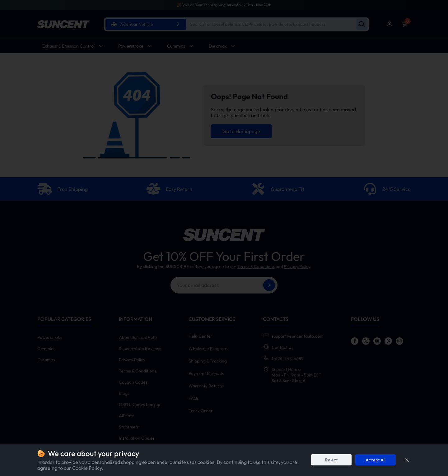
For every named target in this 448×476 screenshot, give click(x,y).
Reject (331, 460)
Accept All (376, 460)
